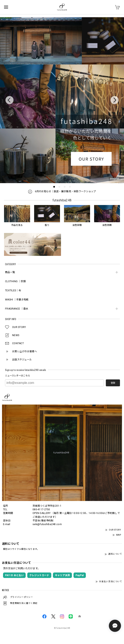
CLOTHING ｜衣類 (15, 281)
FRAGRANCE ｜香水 (17, 309)
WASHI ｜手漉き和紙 (17, 300)
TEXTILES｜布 (13, 290)
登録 (113, 383)
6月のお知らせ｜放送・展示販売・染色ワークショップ (62, 191)
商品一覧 (10, 272)
